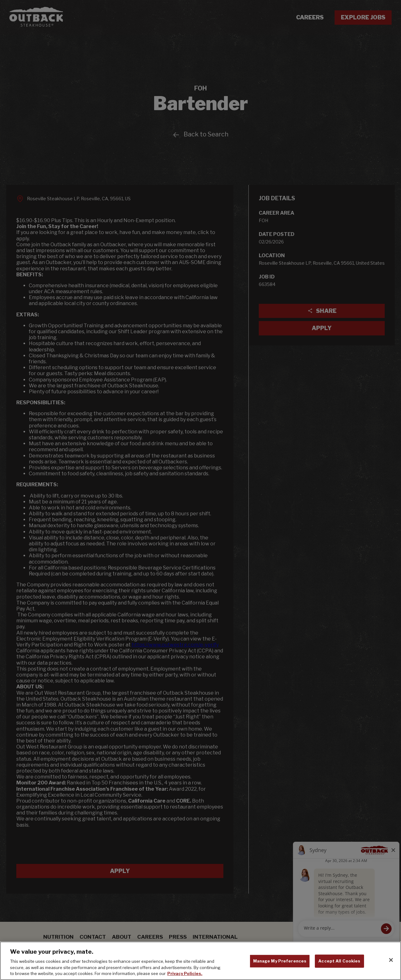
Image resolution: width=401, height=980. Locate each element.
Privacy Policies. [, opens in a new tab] (185, 975)
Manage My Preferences (280, 962)
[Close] (391, 962)
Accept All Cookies (339, 962)
